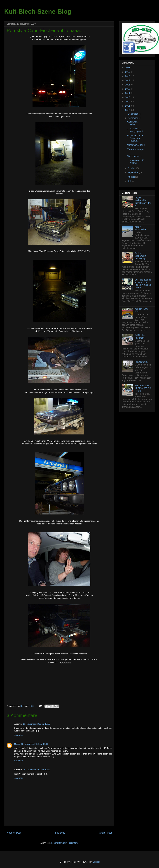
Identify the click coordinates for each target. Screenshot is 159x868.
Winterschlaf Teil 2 (136, 145)
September (133, 172)
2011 (128, 106)
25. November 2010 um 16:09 (35, 744)
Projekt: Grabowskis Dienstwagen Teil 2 (143, 202)
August (131, 177)
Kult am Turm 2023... (141, 310)
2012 (128, 102)
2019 (128, 72)
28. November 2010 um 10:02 (37, 770)
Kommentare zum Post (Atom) (65, 843)
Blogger (96, 862)
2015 (128, 89)
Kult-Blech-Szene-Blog (38, 12)
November (133, 118)
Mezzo (17, 744)
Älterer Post (106, 833)
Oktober (132, 168)
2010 (128, 110)
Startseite (60, 833)
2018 (128, 76)
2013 (128, 97)
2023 (128, 68)
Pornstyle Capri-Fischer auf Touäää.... (135, 138)
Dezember (133, 114)
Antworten (19, 735)
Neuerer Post (14, 833)
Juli (130, 181)
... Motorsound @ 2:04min (136, 162)
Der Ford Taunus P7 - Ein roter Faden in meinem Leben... (143, 284)
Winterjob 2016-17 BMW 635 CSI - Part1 (143, 388)
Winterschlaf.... (134, 156)
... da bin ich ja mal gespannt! (135, 130)
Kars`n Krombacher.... (142, 228)
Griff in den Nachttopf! (140, 337)
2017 (128, 80)
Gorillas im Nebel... (132, 123)
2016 (128, 85)
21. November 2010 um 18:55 (37, 724)
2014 (128, 93)
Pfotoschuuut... (142, 362)
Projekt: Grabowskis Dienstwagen (141, 256)
